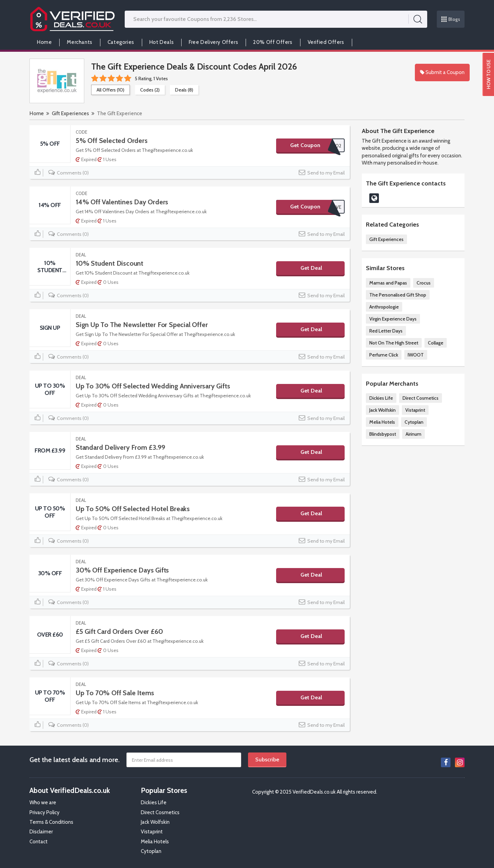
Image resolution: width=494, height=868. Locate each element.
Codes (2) (150, 90)
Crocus (424, 283)
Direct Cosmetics (421, 398)
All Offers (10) (110, 90)
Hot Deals (162, 42)
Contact (39, 842)
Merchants (79, 42)
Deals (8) (184, 90)
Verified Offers (326, 42)
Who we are (43, 803)
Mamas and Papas (388, 283)
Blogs (451, 19)
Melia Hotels (382, 422)
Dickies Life (381, 398)
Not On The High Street (394, 343)
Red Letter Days (386, 331)
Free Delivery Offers (213, 42)
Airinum (413, 434)
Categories (121, 42)
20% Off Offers (273, 42)
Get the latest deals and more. (75, 760)
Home (44, 42)
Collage (436, 343)
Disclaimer (41, 832)
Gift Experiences (70, 113)
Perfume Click (384, 355)
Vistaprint (415, 410)
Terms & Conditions (51, 822)
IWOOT (416, 355)
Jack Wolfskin (382, 410)
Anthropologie (384, 307)
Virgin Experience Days (393, 319)
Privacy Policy (45, 812)
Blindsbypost (383, 434)
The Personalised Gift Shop (398, 295)
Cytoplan (414, 422)
